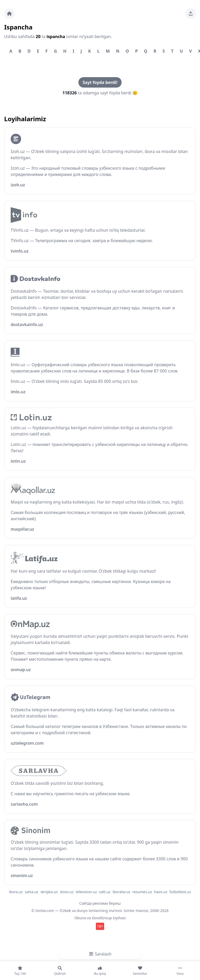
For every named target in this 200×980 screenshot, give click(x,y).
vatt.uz (105, 892)
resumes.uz (142, 892)
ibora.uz (16, 892)
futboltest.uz (180, 892)
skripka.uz (49, 892)
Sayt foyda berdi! (100, 82)
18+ (100, 926)
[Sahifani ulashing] (191, 14)
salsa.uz (32, 892)
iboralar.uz (121, 892)
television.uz (86, 892)
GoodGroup (102, 918)
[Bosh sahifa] (9, 14)
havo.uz (161, 892)
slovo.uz (67, 892)
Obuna (80, 918)
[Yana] (180, 971)
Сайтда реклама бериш (100, 903)
